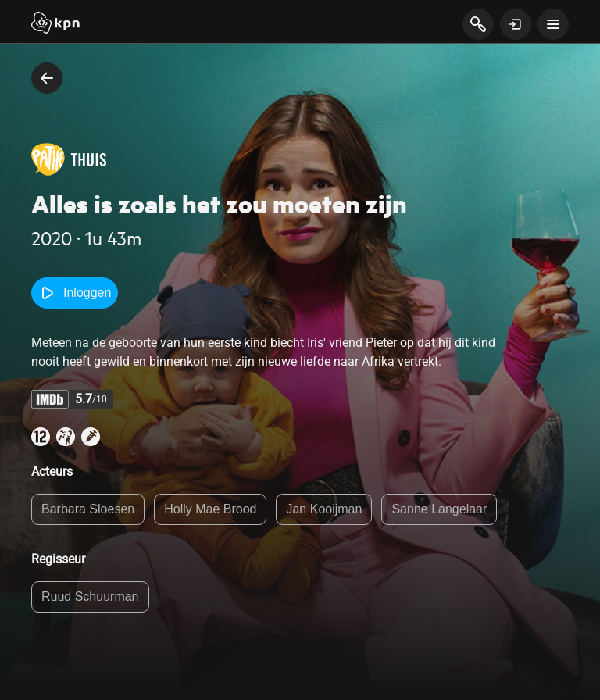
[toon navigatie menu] (553, 24)
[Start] (55, 24)
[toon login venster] (516, 24)
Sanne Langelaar (439, 509)
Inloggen (75, 293)
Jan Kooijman (324, 509)
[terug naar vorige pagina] (47, 78)
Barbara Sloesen (88, 509)
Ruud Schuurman (90, 596)
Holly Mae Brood (210, 509)
